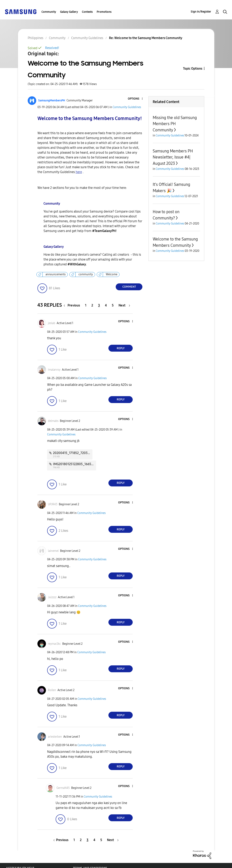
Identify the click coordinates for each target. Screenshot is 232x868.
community (86, 274)
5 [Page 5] (113, 305)
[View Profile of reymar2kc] (54, 644)
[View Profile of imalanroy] (54, 370)
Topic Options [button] (193, 69)
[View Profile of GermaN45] (63, 788)
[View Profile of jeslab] (52, 323)
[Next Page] (124, 305)
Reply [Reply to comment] (121, 348)
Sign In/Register (201, 12)
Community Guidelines (127, 107)
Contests (87, 12)
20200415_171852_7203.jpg (73, 453)
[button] (136, 99)
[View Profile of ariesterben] (55, 737)
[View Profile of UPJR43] (53, 504)
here (79, 172)
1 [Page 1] (86, 305)
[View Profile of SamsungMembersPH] (52, 101)
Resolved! (52, 48)
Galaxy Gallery (69, 12)
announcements (56, 274)
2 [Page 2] (92, 305)
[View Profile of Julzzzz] (52, 597)
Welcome (112, 274)
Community (49, 12)
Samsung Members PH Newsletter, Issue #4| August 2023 (173, 157)
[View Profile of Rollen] (52, 690)
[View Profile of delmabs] (53, 421)
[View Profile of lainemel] (53, 551)
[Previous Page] (73, 305)
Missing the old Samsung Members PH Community (175, 124)
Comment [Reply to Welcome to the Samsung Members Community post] (129, 287)
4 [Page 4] (106, 305)
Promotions (104, 12)
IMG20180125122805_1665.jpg (75, 464)
